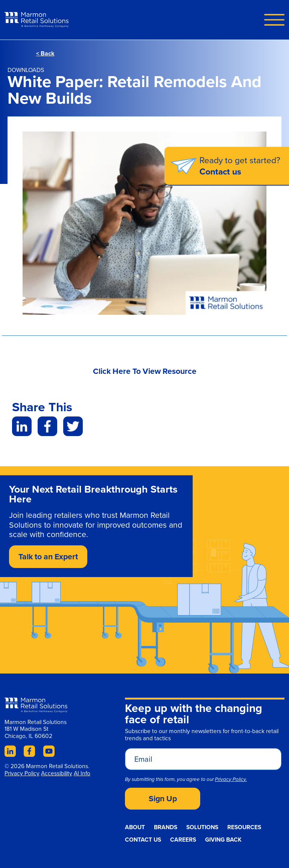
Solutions (202, 827)
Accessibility (57, 773)
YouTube (49, 751)
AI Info (82, 773)
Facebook (47, 426)
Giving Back (223, 840)
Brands (166, 827)
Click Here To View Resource (145, 371)
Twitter (73, 426)
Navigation (274, 20)
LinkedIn (22, 426)
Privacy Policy (22, 773)
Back (45, 53)
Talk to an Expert (48, 556)
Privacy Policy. (231, 779)
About (135, 827)
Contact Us (143, 840)
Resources (244, 827)
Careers (183, 840)
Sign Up (163, 798)
